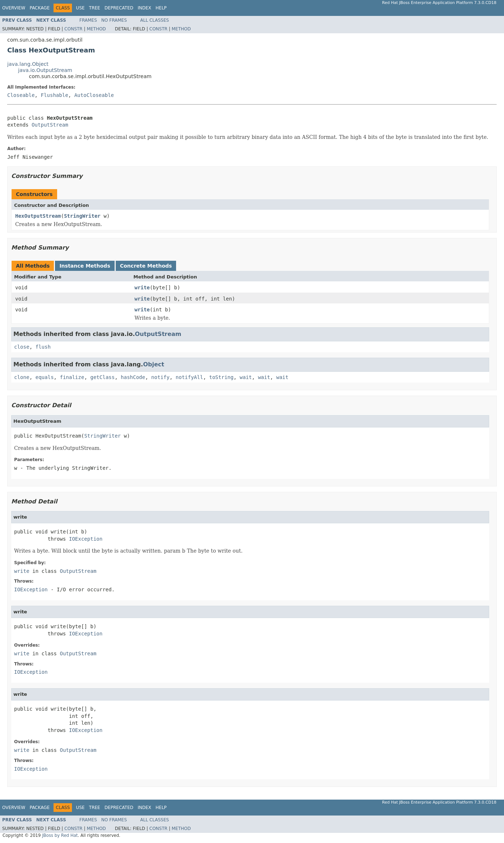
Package (40, 8)
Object (154, 364)
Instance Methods (85, 266)
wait (246, 377)
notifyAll (189, 377)
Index (145, 8)
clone (22, 377)
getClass (102, 377)
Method (96, 29)
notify (160, 377)
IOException (86, 539)
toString (221, 377)
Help (161, 8)
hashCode (133, 377)
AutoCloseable (94, 95)
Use (80, 8)
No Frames (114, 20)
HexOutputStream (38, 216)
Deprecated (119, 8)
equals (45, 377)
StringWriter (82, 216)
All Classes (155, 20)
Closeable (21, 95)
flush (43, 347)
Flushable (55, 95)
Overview (14, 8)
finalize (72, 377)
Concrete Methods (146, 266)
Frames (88, 20)
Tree (95, 8)
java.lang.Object (28, 64)
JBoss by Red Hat (60, 835)
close (22, 347)
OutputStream (50, 125)
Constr (73, 29)
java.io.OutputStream (45, 70)
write (142, 288)
